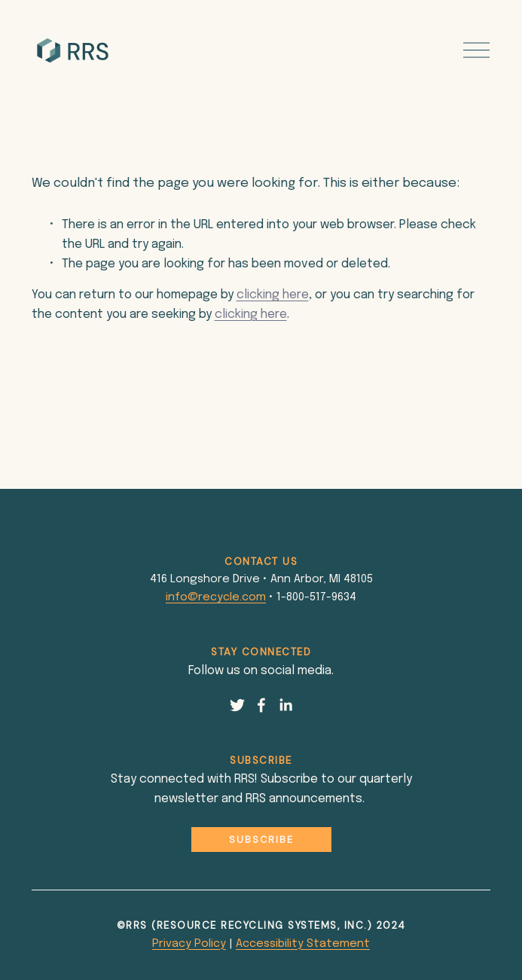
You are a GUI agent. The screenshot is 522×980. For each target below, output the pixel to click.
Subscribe (261, 840)
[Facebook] (261, 705)
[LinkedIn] (285, 705)
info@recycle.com (216, 597)
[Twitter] (237, 705)
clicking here (273, 295)
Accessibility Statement (303, 944)
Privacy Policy (189, 944)
